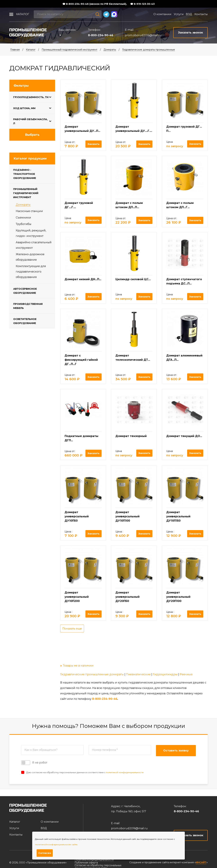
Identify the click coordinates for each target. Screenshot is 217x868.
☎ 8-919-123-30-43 (142, 4)
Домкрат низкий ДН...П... (83, 279)
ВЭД (189, 14)
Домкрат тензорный (131, 436)
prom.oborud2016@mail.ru (143, 35)
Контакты (201, 14)
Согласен (45, 853)
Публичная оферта (86, 863)
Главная (15, 50)
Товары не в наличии (78, 666)
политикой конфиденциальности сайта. (56, 844)
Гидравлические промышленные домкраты (92, 674)
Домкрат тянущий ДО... (184, 436)
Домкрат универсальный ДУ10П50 (77, 516)
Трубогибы (24, 224)
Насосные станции (29, 211)
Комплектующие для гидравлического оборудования (31, 272)
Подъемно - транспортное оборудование (25, 174)
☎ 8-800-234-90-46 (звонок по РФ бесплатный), (95, 4)
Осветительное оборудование (25, 321)
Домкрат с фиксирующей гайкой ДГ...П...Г (81, 360)
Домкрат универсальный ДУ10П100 (127, 516)
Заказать (93, 144)
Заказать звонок (191, 835)
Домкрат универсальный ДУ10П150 (178, 516)
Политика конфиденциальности (94, 860)
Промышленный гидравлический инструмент (70, 50)
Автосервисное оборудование (25, 291)
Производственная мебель (28, 306)
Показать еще (72, 629)
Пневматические (138, 674)
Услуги (179, 14)
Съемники (23, 218)
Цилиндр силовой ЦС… (133, 279)
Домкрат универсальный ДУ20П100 (178, 597)
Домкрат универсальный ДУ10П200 (77, 597)
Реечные (186, 674)
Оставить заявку (176, 751)
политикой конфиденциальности (125, 772)
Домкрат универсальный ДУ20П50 (127, 597)
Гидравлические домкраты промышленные (149, 50)
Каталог (23, 14)
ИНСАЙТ (201, 862)
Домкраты (110, 50)
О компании (162, 14)
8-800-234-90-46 (101, 35)
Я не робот (34, 763)
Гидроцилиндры (165, 674)
